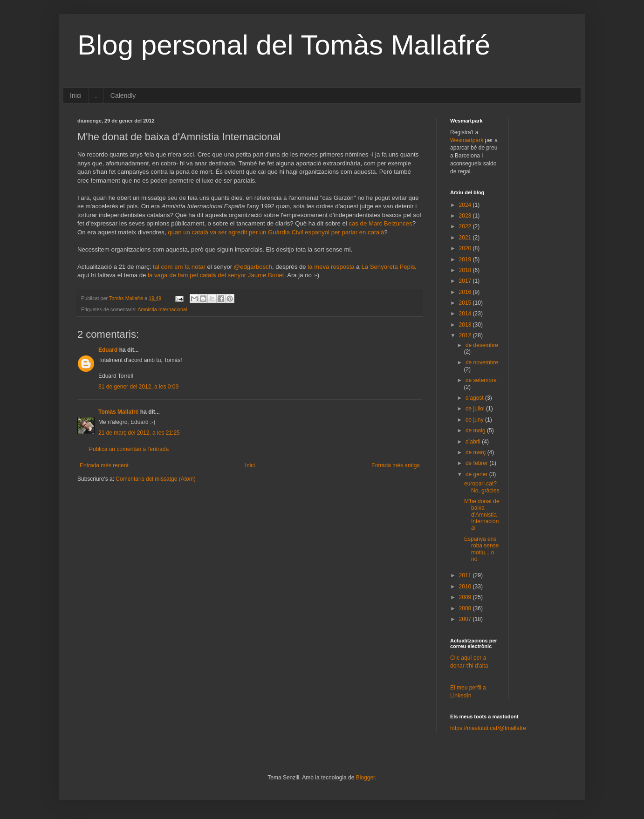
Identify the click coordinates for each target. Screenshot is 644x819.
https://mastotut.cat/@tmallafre (488, 728)
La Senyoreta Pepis (388, 267)
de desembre (482, 345)
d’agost (475, 398)
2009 (466, 597)
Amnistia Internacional (162, 309)
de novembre (482, 362)
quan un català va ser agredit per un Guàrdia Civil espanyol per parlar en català (275, 232)
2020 (466, 248)
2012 (466, 335)
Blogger (366, 778)
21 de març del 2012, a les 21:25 (139, 433)
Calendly (123, 96)
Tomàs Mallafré (118, 412)
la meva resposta (331, 267)
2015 (466, 303)
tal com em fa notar (179, 267)
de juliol (476, 409)
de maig (476, 430)
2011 (466, 575)
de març (476, 452)
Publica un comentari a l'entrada (129, 449)
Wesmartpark (467, 140)
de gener (477, 474)
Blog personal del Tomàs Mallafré (284, 45)
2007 (466, 619)
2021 (466, 238)
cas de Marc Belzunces (380, 223)
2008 (466, 608)
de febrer (477, 463)
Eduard (108, 350)
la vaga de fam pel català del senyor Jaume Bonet (216, 275)
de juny (475, 420)
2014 (466, 314)
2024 (466, 205)
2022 (466, 226)
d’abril (474, 442)
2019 (466, 259)
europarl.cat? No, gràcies (482, 487)
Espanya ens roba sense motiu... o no (481, 549)
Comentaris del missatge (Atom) (155, 479)
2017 (466, 281)
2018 (466, 270)
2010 (466, 587)
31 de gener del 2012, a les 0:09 (138, 387)
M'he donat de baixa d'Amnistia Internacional (482, 515)
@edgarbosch (253, 267)
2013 (466, 325)
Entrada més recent (104, 465)
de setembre (481, 380)
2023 (466, 216)
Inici (76, 96)
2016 (466, 292)
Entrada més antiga (396, 465)
